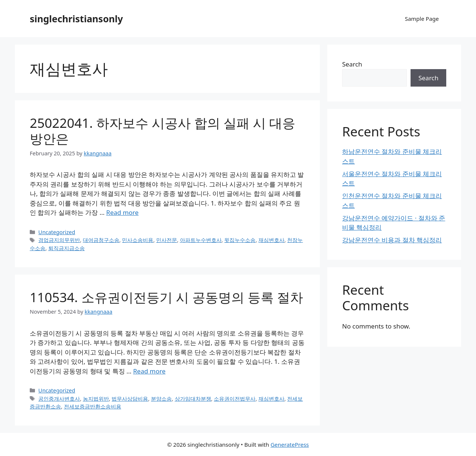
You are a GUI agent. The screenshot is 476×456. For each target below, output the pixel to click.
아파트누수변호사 (201, 240)
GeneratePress (290, 444)
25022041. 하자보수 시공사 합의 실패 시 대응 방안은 (163, 131)
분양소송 (161, 399)
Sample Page (422, 19)
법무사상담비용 (130, 399)
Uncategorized (57, 232)
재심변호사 (271, 240)
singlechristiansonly (76, 19)
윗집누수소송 (240, 240)
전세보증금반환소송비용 (93, 406)
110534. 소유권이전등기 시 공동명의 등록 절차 (166, 297)
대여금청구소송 (101, 240)
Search (352, 64)
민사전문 (167, 240)
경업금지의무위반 (59, 240)
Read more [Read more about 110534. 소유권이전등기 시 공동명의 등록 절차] (149, 371)
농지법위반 (96, 399)
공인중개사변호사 (59, 399)
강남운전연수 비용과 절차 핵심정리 (392, 240)
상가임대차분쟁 (193, 399)
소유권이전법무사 (235, 399)
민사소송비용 (138, 240)
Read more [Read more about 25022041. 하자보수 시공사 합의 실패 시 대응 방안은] (123, 212)
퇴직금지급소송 (67, 248)
